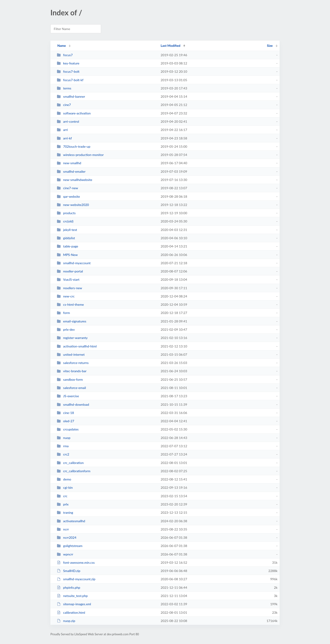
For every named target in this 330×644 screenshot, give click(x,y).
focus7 (65, 55)
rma (63, 446)
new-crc (66, 296)
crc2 (63, 454)
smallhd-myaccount (74, 263)
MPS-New (67, 255)
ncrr (63, 529)
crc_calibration (70, 463)
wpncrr (65, 554)
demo (64, 479)
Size (270, 46)
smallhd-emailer (71, 171)
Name (62, 46)
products (66, 213)
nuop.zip (66, 621)
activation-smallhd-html (77, 346)
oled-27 (66, 421)
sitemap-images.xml (74, 604)
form (63, 313)
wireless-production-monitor (80, 155)
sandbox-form (70, 379)
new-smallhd (69, 163)
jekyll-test (67, 230)
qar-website (68, 196)
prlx (63, 504)
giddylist (66, 238)
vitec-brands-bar (72, 371)
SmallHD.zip (69, 571)
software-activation (74, 113)
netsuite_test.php (72, 596)
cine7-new (67, 188)
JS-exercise (68, 396)
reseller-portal (70, 271)
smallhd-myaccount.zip (76, 579)
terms (64, 88)
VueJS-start (68, 279)
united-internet (71, 354)
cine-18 (65, 413)
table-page (67, 246)
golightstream (70, 546)
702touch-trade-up (74, 146)
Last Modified (170, 46)
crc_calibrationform (74, 471)
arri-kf (64, 138)
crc (62, 496)
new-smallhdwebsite (74, 180)
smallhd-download (73, 404)
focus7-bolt (68, 71)
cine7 (64, 105)
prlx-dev (66, 329)
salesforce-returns (73, 363)
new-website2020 (73, 205)
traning (65, 512)
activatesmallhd (71, 521)
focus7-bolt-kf (70, 80)
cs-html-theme (70, 304)
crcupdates (68, 429)
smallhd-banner (71, 96)
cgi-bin (65, 487)
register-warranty (72, 338)
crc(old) (65, 221)
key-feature (68, 63)
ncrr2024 (67, 537)
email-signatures (71, 321)
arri (62, 130)
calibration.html (71, 612)
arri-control (68, 121)
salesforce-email (71, 388)
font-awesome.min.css (76, 562)
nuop (64, 438)
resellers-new (69, 288)
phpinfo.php (69, 587)
